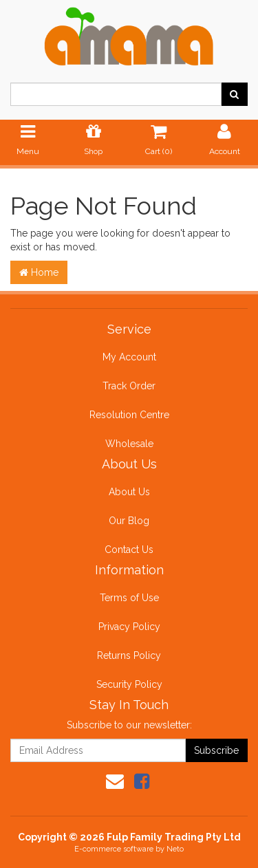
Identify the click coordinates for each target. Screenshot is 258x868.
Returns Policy (129, 655)
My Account (129, 357)
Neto (175, 849)
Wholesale (129, 444)
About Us (129, 492)
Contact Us (129, 550)
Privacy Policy (129, 627)
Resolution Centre (129, 415)
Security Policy (129, 684)
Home (39, 272)
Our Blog (129, 521)
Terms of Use (129, 598)
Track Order (129, 386)
